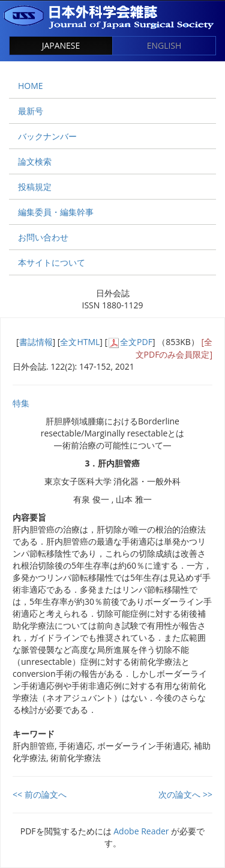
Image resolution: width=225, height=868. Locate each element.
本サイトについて (52, 262)
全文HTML (80, 342)
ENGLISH (164, 45)
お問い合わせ (43, 237)
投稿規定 (35, 187)
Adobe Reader (141, 831)
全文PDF (136, 342)
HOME (31, 86)
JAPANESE (61, 45)
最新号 (31, 111)
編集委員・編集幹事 (56, 212)
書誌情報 (36, 342)
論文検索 (35, 161)
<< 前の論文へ (40, 794)
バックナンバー (47, 136)
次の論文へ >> (185, 794)
